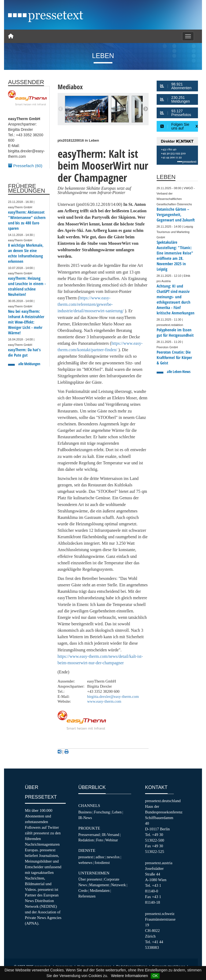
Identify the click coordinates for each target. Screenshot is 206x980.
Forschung (102, 812)
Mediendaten (100, 891)
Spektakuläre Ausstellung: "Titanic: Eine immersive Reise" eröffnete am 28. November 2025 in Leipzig (175, 256)
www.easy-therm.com (104, 701)
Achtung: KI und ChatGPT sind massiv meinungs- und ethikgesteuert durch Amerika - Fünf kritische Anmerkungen (176, 299)
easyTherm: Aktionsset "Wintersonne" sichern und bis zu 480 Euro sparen (27, 220)
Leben (117, 812)
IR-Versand (111, 835)
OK (155, 976)
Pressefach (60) (25, 166)
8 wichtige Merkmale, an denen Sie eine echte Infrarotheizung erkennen (26, 253)
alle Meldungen (29, 364)
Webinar (111, 840)
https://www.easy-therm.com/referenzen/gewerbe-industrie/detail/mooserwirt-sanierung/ (91, 304)
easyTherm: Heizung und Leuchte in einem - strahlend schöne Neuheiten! (27, 286)
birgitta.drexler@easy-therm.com (113, 697)
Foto (100, 840)
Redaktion (86, 840)
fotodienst (102, 863)
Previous (61, 109)
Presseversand (89, 835)
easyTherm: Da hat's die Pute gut (24, 352)
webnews (85, 863)
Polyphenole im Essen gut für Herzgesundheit (175, 333)
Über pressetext (90, 879)
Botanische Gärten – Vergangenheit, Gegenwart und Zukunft (176, 215)
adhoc (100, 857)
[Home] (11, 36)
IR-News (85, 818)
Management (99, 885)
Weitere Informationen (129, 976)
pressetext (86, 857)
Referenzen (87, 896)
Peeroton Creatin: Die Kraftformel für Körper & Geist (174, 358)
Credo (83, 891)
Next (146, 109)
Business (85, 812)
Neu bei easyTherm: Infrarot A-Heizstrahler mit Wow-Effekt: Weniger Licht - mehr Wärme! (26, 322)
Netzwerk (118, 885)
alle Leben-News (179, 371)
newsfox (113, 857)
